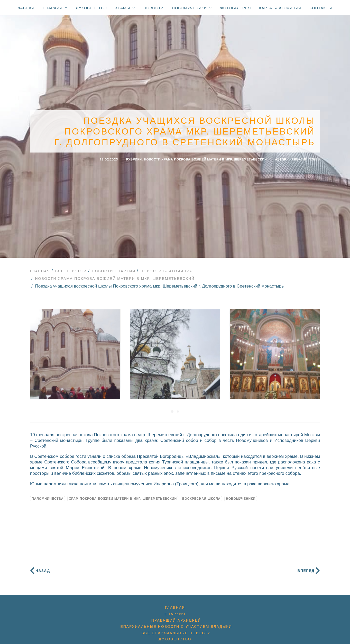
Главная (25, 8)
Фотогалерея (236, 8)
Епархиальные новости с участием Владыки (176, 621)
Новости (154, 8)
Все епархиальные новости (176, 628)
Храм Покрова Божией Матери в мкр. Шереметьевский (123, 494)
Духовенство (91, 8)
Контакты (321, 8)
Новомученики (192, 8)
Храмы (125, 8)
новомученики (241, 494)
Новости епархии (114, 266)
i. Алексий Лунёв (304, 157)
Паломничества (48, 494)
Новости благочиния (167, 266)
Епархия (55, 8)
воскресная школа (201, 494)
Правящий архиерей (176, 615)
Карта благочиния (280, 8)
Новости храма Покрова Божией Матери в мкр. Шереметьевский (205, 157)
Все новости (71, 266)
